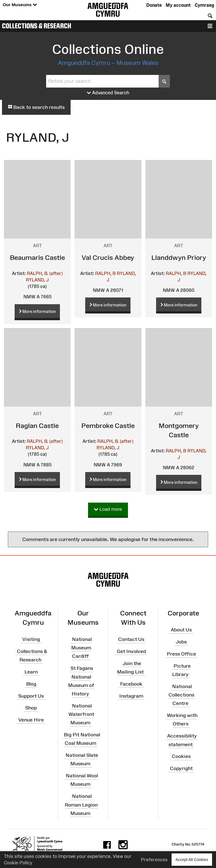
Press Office (181, 654)
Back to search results (36, 107)
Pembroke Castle (108, 426)
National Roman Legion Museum (81, 805)
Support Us (31, 696)
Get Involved (131, 651)
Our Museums (20, 5)
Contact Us (131, 639)
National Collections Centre (181, 695)
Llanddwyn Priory (179, 257)
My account (178, 5)
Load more (108, 509)
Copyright (181, 768)
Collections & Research (37, 26)
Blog (31, 684)
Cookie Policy (18, 863)
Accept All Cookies (192, 859)
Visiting (31, 639)
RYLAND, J (37, 280)
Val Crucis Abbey (108, 257)
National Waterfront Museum (81, 714)
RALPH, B (105, 273)
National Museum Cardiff (81, 648)
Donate (154, 5)
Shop (31, 708)
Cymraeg (204, 5)
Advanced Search (108, 93)
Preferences (154, 860)
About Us (181, 630)
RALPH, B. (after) (45, 273)
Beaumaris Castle (37, 257)
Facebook (131, 684)
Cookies (181, 756)
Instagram (131, 696)
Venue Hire (31, 720)
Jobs (181, 642)
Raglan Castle (37, 426)
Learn (31, 672)
